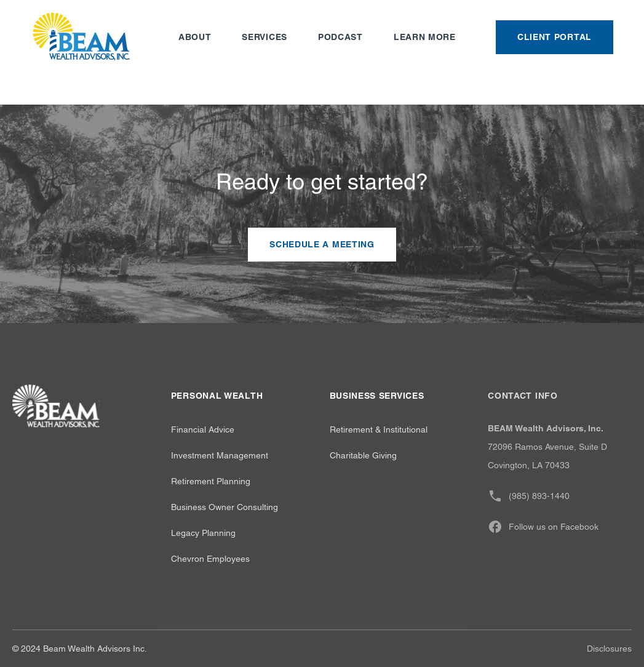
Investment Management (220, 455)
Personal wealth (217, 396)
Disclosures (609, 649)
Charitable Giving (363, 455)
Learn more (425, 37)
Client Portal (555, 37)
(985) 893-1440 (529, 496)
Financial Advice (203, 429)
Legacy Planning (203, 533)
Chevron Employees (210, 559)
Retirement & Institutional (379, 429)
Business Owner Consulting (225, 507)
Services (264, 37)
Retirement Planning (211, 481)
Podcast (340, 37)
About (195, 37)
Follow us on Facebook (543, 527)
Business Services (377, 396)
